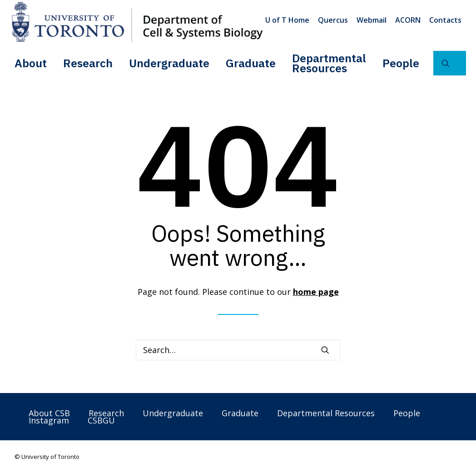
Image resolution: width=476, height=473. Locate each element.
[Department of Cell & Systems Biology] (137, 22)
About (31, 63)
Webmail (372, 20)
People (401, 63)
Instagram (49, 420)
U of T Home (287, 20)
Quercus (333, 20)
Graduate (251, 63)
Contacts (445, 20)
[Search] (238, 350)
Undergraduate (169, 63)
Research (88, 63)
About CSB (49, 413)
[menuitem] (289, 20)
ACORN (408, 20)
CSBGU (101, 420)
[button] (450, 63)
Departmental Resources (329, 63)
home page (316, 292)
